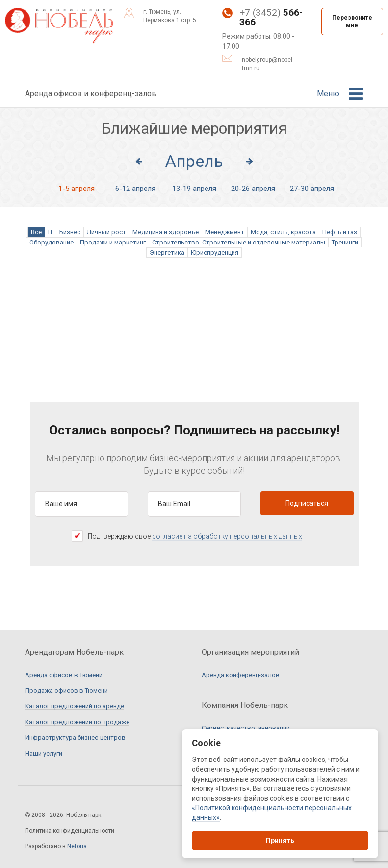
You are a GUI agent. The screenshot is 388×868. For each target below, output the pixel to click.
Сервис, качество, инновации (246, 728)
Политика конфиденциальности (70, 831)
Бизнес (70, 232)
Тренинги (345, 242)
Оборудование (52, 242)
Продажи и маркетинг (113, 242)
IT (51, 232)
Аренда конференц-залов (241, 675)
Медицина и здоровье (166, 232)
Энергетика (167, 253)
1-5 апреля (77, 189)
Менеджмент (225, 232)
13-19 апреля (194, 189)
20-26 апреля (253, 189)
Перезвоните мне (352, 21)
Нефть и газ (340, 232)
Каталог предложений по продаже (77, 722)
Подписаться (307, 503)
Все (36, 232)
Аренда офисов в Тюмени (64, 675)
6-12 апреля (135, 189)
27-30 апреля (312, 189)
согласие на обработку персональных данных (227, 536)
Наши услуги (44, 754)
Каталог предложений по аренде (75, 706)
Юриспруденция (215, 253)
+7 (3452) (262, 17)
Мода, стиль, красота (283, 232)
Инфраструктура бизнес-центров (75, 738)
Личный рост (106, 232)
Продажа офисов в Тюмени (66, 691)
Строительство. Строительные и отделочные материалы (239, 242)
